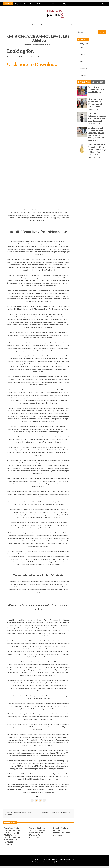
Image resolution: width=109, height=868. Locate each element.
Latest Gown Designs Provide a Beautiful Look (96, 90)
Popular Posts (84, 82)
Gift (80, 58)
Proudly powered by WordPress (43, 862)
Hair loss (82, 61)
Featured (28, 44)
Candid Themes (72, 862)
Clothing (35, 25)
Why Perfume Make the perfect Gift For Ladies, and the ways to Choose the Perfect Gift (97, 150)
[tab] (84, 82)
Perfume (44, 25)
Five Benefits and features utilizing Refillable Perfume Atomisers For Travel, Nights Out (96, 133)
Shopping (74, 25)
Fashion (53, 25)
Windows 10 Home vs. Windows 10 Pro (56, 812)
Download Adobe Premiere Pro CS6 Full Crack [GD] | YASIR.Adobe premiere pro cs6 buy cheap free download (12, 835)
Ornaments (63, 25)
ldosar (81, 65)
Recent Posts (98, 82)
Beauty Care (83, 44)
